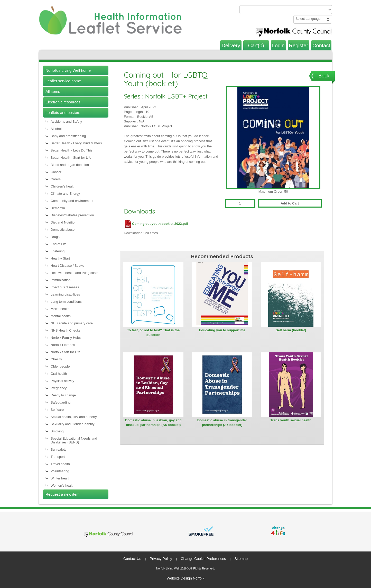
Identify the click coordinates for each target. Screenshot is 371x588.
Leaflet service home (63, 81)
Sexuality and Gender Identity (73, 424)
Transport (58, 457)
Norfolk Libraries (63, 345)
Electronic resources (63, 102)
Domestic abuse (63, 230)
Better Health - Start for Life (71, 158)
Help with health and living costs (74, 273)
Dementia (58, 208)
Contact (321, 46)
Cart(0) (256, 46)
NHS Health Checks (66, 330)
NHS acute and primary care (72, 323)
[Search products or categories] (286, 10)
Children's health (63, 186)
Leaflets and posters (63, 113)
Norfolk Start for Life (66, 352)
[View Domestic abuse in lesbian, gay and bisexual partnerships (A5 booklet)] (153, 385)
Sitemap (241, 559)
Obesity (56, 359)
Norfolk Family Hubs (66, 338)
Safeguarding (61, 402)
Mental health (61, 316)
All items (53, 91)
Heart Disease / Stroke (67, 266)
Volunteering (60, 471)
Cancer (56, 172)
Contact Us (132, 559)
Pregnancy (59, 388)
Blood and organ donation (70, 165)
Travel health (60, 464)
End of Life (59, 244)
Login (278, 46)
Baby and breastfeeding (68, 136)
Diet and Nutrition (63, 222)
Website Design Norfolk (185, 578)
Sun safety (58, 449)
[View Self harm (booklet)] (291, 295)
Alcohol (56, 129)
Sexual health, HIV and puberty (74, 417)
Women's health (63, 485)
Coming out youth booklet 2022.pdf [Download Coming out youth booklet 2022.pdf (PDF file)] (156, 224)
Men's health (60, 309)
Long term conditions (66, 302)
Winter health (61, 478)
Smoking (57, 431)
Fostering (58, 251)
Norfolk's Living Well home (68, 70)
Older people (60, 366)
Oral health (59, 374)
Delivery (231, 46)
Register (299, 46)
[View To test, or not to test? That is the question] (153, 295)
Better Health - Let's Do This (72, 150)
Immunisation (61, 280)
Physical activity (62, 381)
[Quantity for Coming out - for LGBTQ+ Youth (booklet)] (240, 204)
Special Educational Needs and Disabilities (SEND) (74, 440)
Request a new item (63, 494)
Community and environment (72, 201)
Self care (57, 410)
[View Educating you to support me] (222, 295)
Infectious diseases (65, 287)
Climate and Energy (65, 194)
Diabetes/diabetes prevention (72, 215)
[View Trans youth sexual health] (291, 385)
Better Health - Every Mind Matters (76, 143)
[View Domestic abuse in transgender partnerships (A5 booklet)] (222, 385)
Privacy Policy (161, 559)
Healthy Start (60, 258)
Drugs (55, 237)
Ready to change (63, 395)
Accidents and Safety (66, 122)
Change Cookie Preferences (203, 559)
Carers (56, 179)
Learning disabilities (65, 294)
